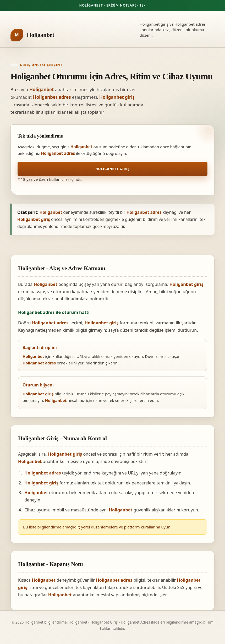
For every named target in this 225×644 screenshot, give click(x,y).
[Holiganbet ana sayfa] (32, 35)
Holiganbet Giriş (112, 169)
